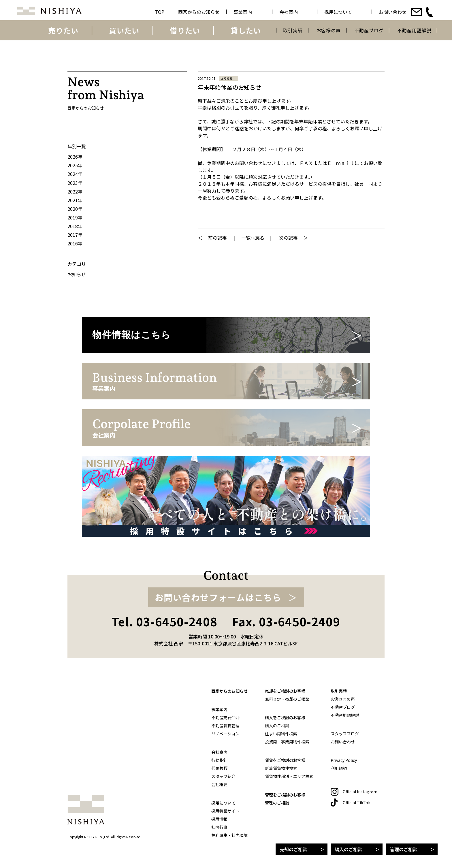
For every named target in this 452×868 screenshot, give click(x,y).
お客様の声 (329, 30)
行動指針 (219, 760)
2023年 (75, 183)
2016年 (75, 243)
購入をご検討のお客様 (285, 717)
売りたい (63, 30)
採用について (223, 803)
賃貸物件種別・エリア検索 (289, 776)
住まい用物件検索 (281, 734)
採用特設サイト (225, 811)
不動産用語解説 (414, 30)
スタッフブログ (345, 734)
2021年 (75, 200)
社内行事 (219, 827)
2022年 (75, 191)
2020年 (75, 209)
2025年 (75, 165)
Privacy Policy (344, 760)
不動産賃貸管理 (225, 726)
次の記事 (288, 238)
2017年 (75, 235)
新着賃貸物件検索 (281, 768)
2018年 (75, 226)
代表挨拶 (219, 768)
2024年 (75, 174)
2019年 (75, 217)
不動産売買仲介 (225, 717)
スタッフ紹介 (223, 776)
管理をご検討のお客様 (285, 795)
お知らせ (77, 274)
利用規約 (339, 768)
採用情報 (219, 819)
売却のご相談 (293, 849)
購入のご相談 (349, 849)
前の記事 (217, 238)
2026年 (75, 157)
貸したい (246, 30)
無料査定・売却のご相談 (287, 699)
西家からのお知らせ (229, 691)
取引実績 (293, 30)
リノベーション (225, 734)
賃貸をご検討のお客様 (285, 760)
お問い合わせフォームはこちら (218, 597)
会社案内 (219, 752)
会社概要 (219, 784)
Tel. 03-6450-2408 (165, 621)
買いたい (124, 30)
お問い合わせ (343, 742)
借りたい (185, 30)
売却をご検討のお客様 (285, 691)
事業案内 (219, 709)
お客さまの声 (343, 699)
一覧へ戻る (253, 238)
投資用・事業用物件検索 (287, 742)
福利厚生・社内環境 (229, 835)
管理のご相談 (404, 849)
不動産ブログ (369, 30)
